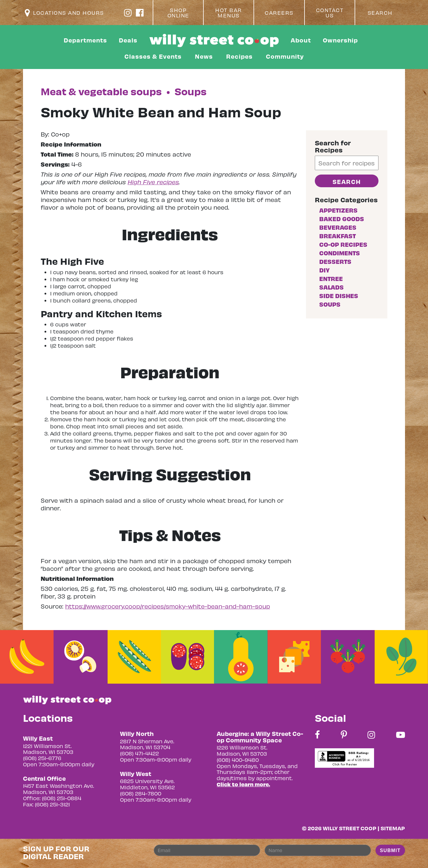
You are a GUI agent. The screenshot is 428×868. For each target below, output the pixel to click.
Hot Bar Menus (229, 13)
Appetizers (338, 210)
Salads (331, 287)
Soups (330, 304)
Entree (331, 278)
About (301, 40)
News (204, 56)
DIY (324, 270)
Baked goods (342, 219)
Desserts (335, 261)
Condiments (340, 253)
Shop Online (178, 13)
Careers (279, 13)
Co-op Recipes (343, 244)
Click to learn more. (243, 784)
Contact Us (330, 13)
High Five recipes (153, 182)
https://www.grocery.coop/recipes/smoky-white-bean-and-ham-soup (168, 606)
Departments (85, 40)
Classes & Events (153, 56)
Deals (128, 40)
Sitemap (393, 828)
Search (380, 13)
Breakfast (338, 236)
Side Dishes (339, 296)
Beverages (338, 227)
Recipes (239, 56)
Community (285, 56)
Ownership (340, 40)
